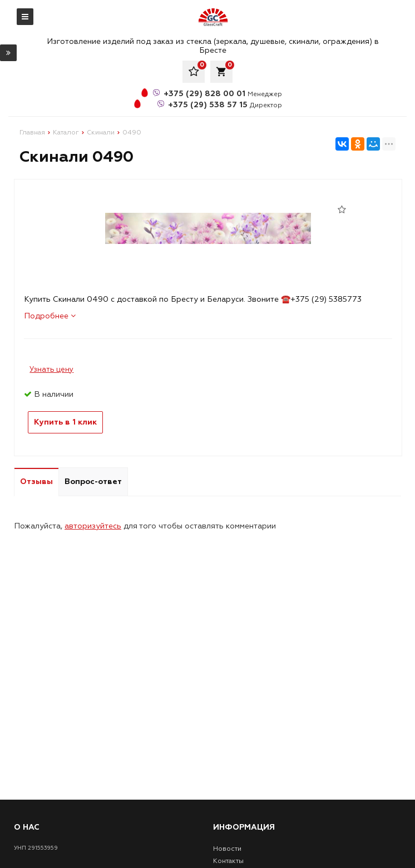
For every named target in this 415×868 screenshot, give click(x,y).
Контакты (228, 861)
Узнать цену (51, 370)
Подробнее (50, 316)
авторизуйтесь (93, 526)
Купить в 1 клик (65, 422)
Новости (227, 849)
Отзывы (36, 482)
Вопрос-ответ (93, 482)
